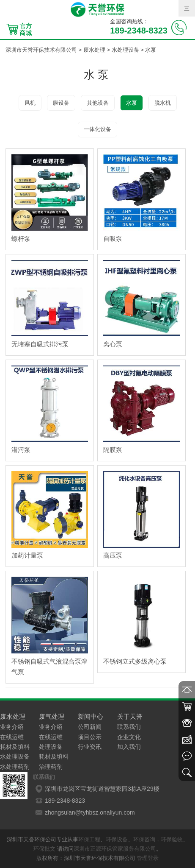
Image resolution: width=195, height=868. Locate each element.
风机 (30, 103)
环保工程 (89, 839)
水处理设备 (125, 50)
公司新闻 (90, 727)
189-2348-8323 (59, 801)
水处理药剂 (15, 767)
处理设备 (51, 747)
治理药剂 (51, 767)
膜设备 (61, 103)
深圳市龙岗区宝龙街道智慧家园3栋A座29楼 (96, 789)
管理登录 (148, 858)
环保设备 (117, 839)
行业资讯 (90, 747)
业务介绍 (12, 727)
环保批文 (44, 849)
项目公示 (90, 737)
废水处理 (94, 50)
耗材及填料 (15, 747)
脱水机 (163, 103)
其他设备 (98, 103)
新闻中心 (91, 716)
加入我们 (129, 747)
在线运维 (12, 737)
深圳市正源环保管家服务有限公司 (115, 849)
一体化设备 (97, 129)
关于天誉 (130, 716)
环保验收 (172, 839)
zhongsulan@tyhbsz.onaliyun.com (84, 812)
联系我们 (129, 727)
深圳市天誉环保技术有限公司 (41, 50)
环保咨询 (144, 839)
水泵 (151, 50)
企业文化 (129, 737)
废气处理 (52, 716)
